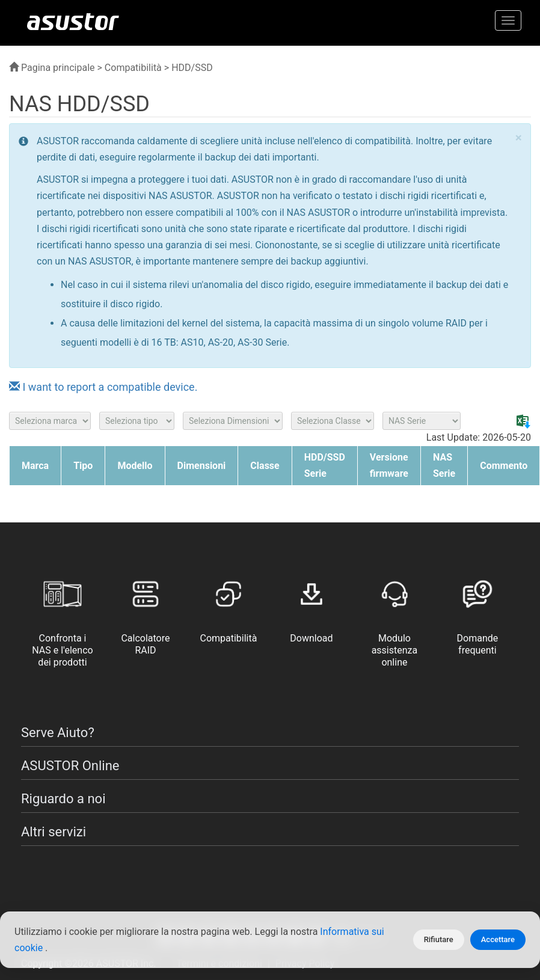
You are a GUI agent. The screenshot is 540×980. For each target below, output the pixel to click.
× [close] (519, 138)
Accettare (498, 939)
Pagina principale (52, 68)
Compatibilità (133, 68)
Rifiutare (439, 939)
